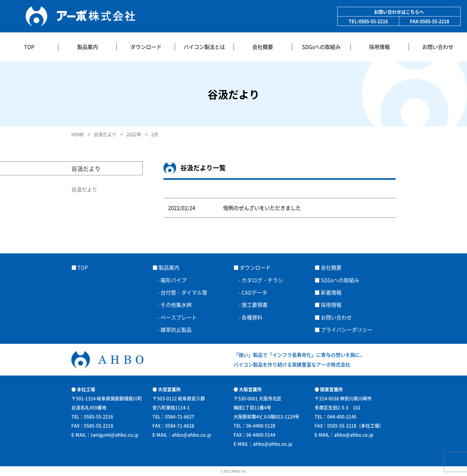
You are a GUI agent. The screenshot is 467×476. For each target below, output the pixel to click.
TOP (29, 47)
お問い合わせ (438, 47)
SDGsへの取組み (321, 47)
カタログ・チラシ (262, 280)
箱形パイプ (174, 280)
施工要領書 (255, 305)
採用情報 (379, 47)
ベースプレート (181, 317)
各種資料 (252, 317)
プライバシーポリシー (347, 330)
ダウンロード (146, 47)
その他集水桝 (176, 305)
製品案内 (88, 47)
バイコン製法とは (204, 47)
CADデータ (254, 292)
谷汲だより (84, 189)
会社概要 (263, 47)
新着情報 (331, 292)
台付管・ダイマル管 (184, 292)
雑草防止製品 (176, 330)
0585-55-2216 (373, 21)
